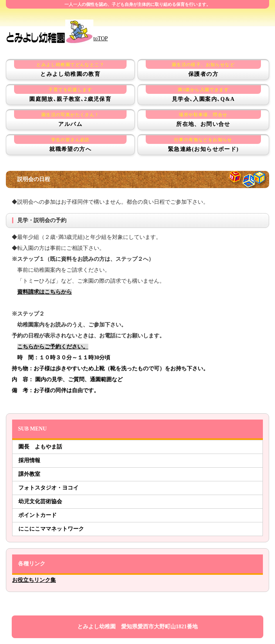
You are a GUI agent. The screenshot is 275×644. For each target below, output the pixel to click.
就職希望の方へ (70, 144)
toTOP (57, 39)
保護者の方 (203, 69)
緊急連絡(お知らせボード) (203, 144)
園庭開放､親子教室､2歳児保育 (70, 94)
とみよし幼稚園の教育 (70, 69)
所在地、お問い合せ (203, 119)
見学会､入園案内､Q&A (203, 94)
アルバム (70, 119)
